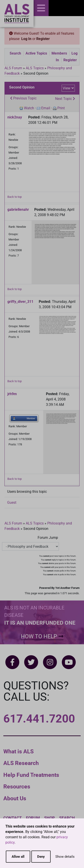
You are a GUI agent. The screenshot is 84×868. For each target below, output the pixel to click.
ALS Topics (35, 68)
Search (15, 53)
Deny (41, 857)
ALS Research (21, 763)
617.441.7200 (39, 719)
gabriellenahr (18, 210)
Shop (50, 818)
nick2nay (15, 117)
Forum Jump (48, 538)
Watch (29, 108)
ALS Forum (14, 68)
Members (59, 53)
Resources (17, 787)
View (67, 88)
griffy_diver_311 (20, 302)
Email (46, 108)
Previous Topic (23, 98)
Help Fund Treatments (31, 775)
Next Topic (65, 99)
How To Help (42, 636)
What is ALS (18, 751)
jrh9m (12, 394)
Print (61, 108)
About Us (15, 798)
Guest (12, 502)
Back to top (15, 197)
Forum (33, 818)
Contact (13, 818)
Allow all (18, 857)
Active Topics (36, 53)
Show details (65, 857)
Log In (26, 39)
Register (43, 39)
